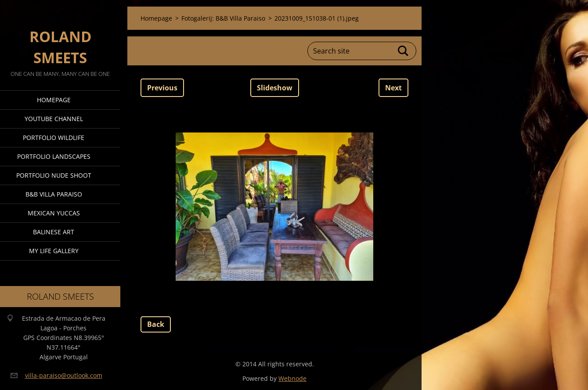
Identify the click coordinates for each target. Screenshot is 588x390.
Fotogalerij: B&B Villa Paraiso (223, 18)
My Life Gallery (54, 251)
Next (393, 88)
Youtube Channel (54, 119)
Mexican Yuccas (54, 213)
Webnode (292, 378)
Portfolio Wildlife (54, 138)
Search (404, 51)
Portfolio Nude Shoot (54, 175)
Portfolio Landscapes (54, 156)
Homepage (54, 100)
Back (156, 324)
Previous (162, 88)
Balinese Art (54, 232)
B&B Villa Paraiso (54, 194)
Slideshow (275, 88)
